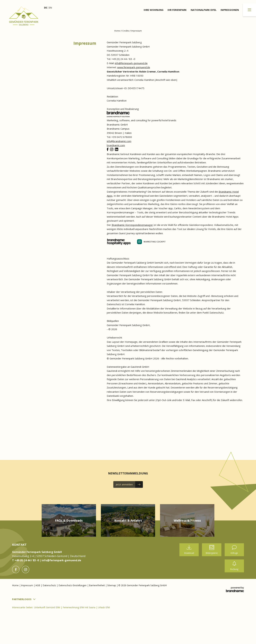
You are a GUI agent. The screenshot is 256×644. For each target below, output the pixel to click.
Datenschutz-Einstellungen (73, 585)
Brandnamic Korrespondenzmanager (132, 225)
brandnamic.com (116, 145)
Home (117, 31)
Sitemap (112, 585)
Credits (126, 31)
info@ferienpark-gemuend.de (131, 63)
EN (50, 8)
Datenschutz (50, 585)
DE (46, 8)
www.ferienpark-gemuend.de (134, 67)
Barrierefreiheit (97, 585)
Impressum (27, 585)
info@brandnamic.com (119, 141)
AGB (38, 585)
